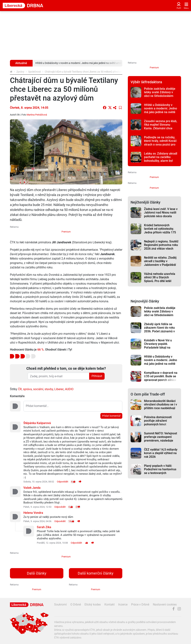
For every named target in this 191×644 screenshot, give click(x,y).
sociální (38, 389)
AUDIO (69, 389)
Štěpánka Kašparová (37, 423)
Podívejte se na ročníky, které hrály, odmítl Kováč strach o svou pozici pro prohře (160, 143)
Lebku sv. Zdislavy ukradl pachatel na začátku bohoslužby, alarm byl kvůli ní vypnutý (161, 159)
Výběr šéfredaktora (146, 82)
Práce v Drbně (140, 604)
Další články (37, 573)
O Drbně (76, 604)
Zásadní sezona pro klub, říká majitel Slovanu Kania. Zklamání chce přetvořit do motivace (161, 126)
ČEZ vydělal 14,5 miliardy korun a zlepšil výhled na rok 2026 (161, 453)
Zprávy (20, 72)
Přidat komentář (111, 416)
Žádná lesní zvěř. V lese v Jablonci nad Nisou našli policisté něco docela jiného (161, 214)
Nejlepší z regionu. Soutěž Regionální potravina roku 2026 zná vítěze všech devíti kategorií (161, 247)
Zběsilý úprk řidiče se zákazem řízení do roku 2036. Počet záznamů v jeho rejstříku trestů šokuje (159, 331)
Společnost (35, 72)
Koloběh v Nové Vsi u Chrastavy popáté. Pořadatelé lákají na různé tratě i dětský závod (161, 346)
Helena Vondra (33, 513)
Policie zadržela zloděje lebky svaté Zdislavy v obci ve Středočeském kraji (160, 94)
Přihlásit (97, 376)
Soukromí (60, 604)
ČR (20, 389)
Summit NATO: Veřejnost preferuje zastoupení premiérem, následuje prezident (161, 439)
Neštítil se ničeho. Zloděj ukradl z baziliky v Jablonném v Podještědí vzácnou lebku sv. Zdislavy (160, 265)
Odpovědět (63, 482)
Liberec (59, 389)
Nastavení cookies (165, 604)
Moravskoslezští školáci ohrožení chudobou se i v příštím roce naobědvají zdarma (161, 406)
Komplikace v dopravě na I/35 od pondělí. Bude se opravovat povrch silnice (161, 376)
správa (27, 389)
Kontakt (109, 604)
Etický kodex (93, 604)
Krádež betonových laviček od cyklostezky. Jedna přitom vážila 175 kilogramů (160, 231)
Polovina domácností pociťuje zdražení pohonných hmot (158, 421)
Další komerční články (95, 573)
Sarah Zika (44, 527)
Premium (66, 232)
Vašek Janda (32, 488)
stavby (49, 389)
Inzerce (123, 604)
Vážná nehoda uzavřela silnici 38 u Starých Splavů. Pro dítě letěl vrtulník (160, 279)
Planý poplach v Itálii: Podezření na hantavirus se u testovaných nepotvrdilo (160, 471)
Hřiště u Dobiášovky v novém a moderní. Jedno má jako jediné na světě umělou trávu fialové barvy (161, 112)
